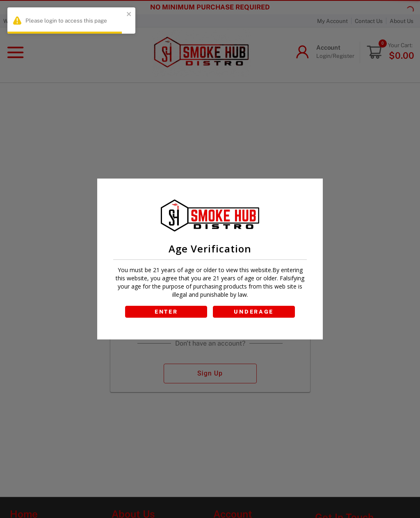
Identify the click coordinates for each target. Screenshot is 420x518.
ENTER (166, 312)
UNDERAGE (254, 312)
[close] (129, 15)
